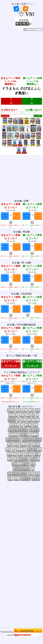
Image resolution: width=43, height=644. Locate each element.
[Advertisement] (21, 52)
